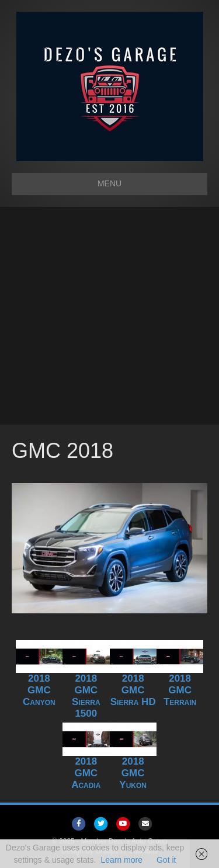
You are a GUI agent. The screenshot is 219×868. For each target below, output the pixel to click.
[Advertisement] (109, 316)
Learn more (121, 860)
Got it (166, 860)
